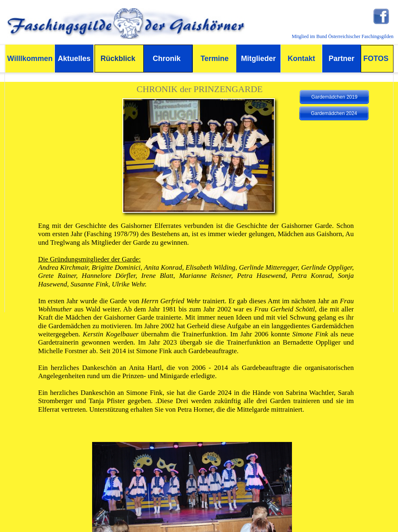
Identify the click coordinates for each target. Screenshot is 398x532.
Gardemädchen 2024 (334, 113)
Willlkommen (30, 59)
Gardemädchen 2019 (334, 97)
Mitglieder (258, 59)
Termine (215, 59)
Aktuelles (74, 59)
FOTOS (376, 59)
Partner (341, 59)
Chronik (167, 59)
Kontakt (302, 59)
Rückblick (118, 59)
